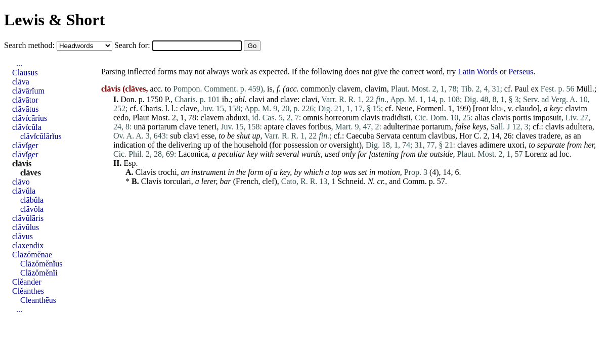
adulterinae (401, 127)
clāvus (23, 236)
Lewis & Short (54, 20)
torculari (178, 181)
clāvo (21, 182)
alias (482, 118)
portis (521, 118)
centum (415, 136)
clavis (371, 118)
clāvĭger (25, 145)
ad (554, 154)
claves (296, 127)
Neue (404, 108)
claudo (526, 108)
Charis (151, 108)
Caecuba (360, 136)
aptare (274, 127)
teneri (207, 127)
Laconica (193, 154)
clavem (349, 89)
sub (176, 136)
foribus (319, 127)
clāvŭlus (26, 227)
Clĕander (27, 282)
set (363, 172)
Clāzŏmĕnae (32, 255)
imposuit (547, 118)
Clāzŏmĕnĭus (41, 264)
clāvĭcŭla (27, 127)
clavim (376, 89)
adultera (579, 127)
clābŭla (32, 200)
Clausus (25, 73)
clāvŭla (24, 191)
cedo (121, 118)
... (19, 63)
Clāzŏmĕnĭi (39, 273)
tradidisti (396, 118)
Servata (388, 136)
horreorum (342, 118)
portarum (163, 127)
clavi (257, 99)
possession (300, 145)
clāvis (22, 164)
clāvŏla (32, 209)
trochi (167, 172)
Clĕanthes (28, 291)
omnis (313, 118)
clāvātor (25, 100)
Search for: (133, 45)
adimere (493, 145)
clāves (31, 173)
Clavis (146, 172)
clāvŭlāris (28, 218)
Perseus (521, 72)
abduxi (237, 118)
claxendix (28, 245)
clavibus (442, 136)
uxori (516, 145)
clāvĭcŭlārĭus (41, 136)
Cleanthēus (38, 300)
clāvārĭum (28, 91)
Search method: (30, 45)
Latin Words (478, 72)
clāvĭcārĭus (30, 118)
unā (139, 127)
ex (535, 89)
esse (208, 136)
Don (127, 99)
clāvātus (25, 109)
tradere (549, 136)
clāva (21, 82)
